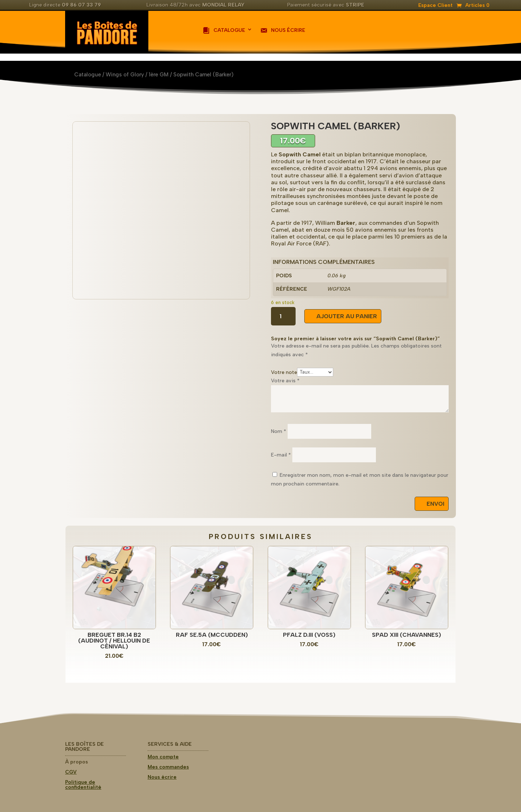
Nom (279, 431)
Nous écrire (283, 30)
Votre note (284, 372)
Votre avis (285, 381)
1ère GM (159, 75)
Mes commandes (168, 767)
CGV (71, 772)
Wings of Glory (125, 75)
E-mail (281, 455)
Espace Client (435, 6)
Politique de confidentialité (83, 785)
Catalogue (224, 30)
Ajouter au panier (347, 316)
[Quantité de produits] (283, 316)
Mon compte (163, 757)
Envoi (435, 504)
